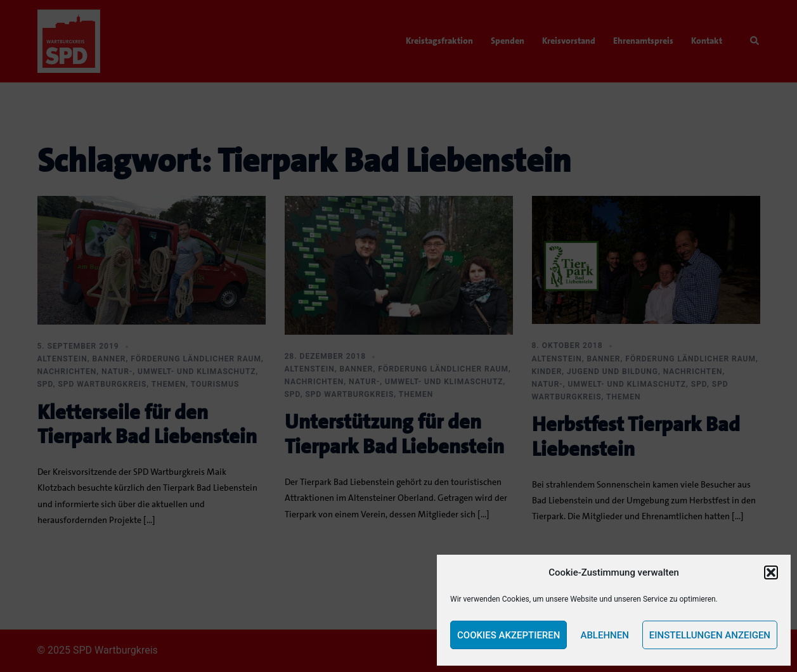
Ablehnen (604, 635)
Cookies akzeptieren (509, 635)
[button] (771, 572)
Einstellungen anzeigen (710, 635)
